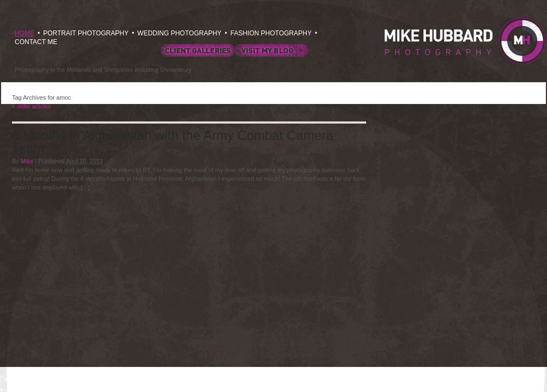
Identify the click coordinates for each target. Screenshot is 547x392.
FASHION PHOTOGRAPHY (271, 33)
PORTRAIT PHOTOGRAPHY (86, 33)
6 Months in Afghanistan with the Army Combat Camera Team (173, 142)
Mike (27, 161)
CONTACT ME (36, 42)
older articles (32, 106)
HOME (25, 33)
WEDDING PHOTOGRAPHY (179, 33)
